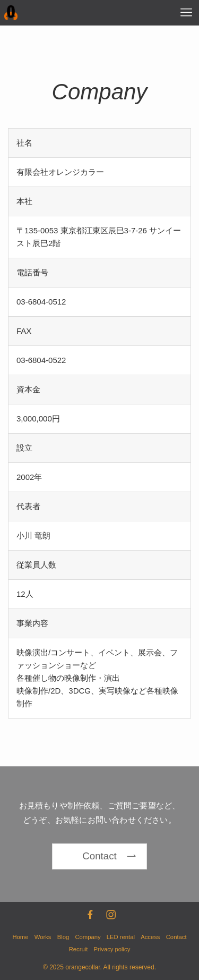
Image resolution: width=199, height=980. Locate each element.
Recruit (79, 949)
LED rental (121, 937)
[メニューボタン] (186, 13)
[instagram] (110, 914)
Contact (176, 937)
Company (88, 937)
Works (43, 937)
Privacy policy (112, 949)
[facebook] (89, 914)
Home (20, 937)
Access (150, 937)
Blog (63, 937)
